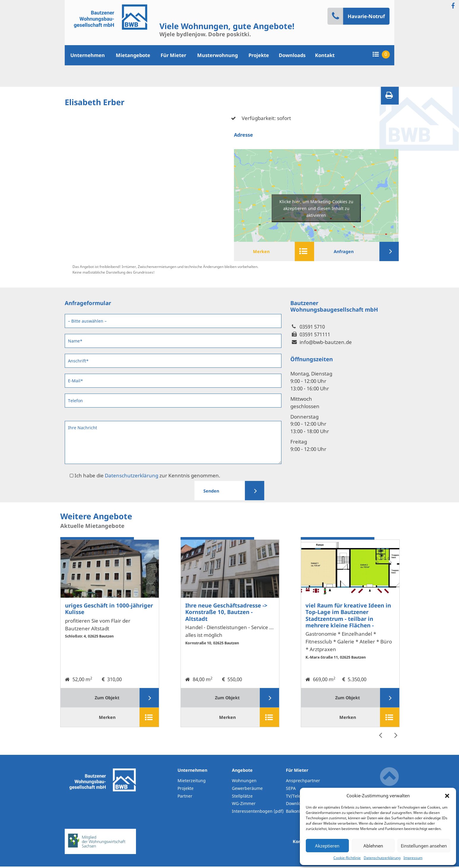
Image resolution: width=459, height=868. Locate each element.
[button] (447, 796)
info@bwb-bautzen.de (326, 343)
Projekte (259, 55)
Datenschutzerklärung (382, 858)
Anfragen (362, 252)
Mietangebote (133, 55)
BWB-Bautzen (103, 799)
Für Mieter (173, 55)
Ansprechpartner (303, 782)
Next (396, 735)
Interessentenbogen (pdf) (257, 813)
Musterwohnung (217, 55)
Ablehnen (373, 846)
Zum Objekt (123, 699)
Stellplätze (242, 797)
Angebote (242, 772)
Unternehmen (88, 55)
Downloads (292, 55)
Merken (279, 252)
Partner (185, 797)
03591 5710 (312, 327)
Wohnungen (244, 782)
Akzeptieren (327, 846)
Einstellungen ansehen (424, 846)
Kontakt (325, 55)
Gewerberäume (247, 790)
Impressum (413, 858)
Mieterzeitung (192, 782)
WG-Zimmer (244, 805)
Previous (380, 735)
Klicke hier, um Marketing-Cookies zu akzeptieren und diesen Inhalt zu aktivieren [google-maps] (316, 208)
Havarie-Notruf (358, 16)
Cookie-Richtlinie (347, 858)
